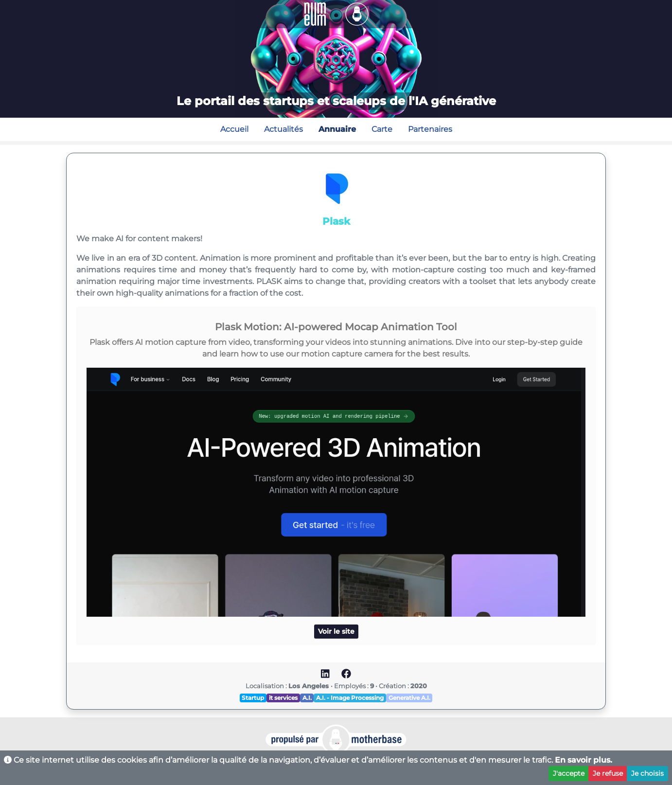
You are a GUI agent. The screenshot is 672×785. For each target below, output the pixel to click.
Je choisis (647, 773)
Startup (253, 698)
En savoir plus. (584, 760)
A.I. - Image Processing (350, 698)
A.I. (307, 698)
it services (283, 698)
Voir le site (336, 631)
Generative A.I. (409, 698)
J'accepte (569, 773)
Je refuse (608, 773)
